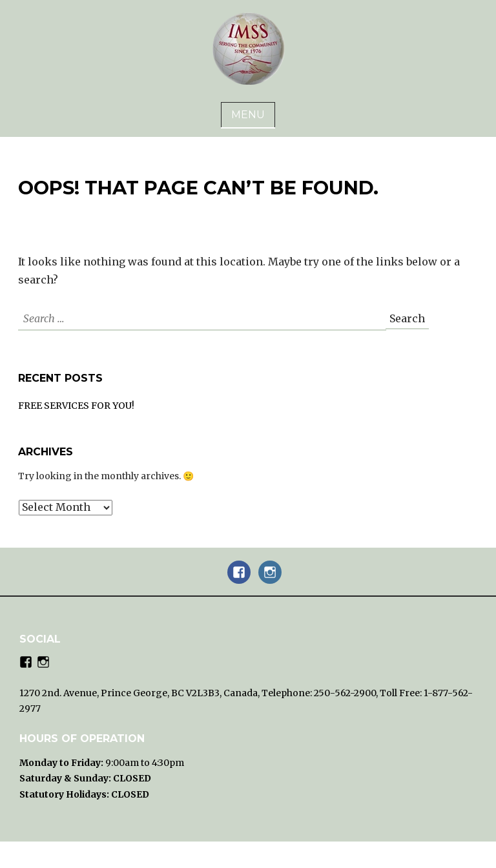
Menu (248, 115)
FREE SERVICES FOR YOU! (76, 406)
